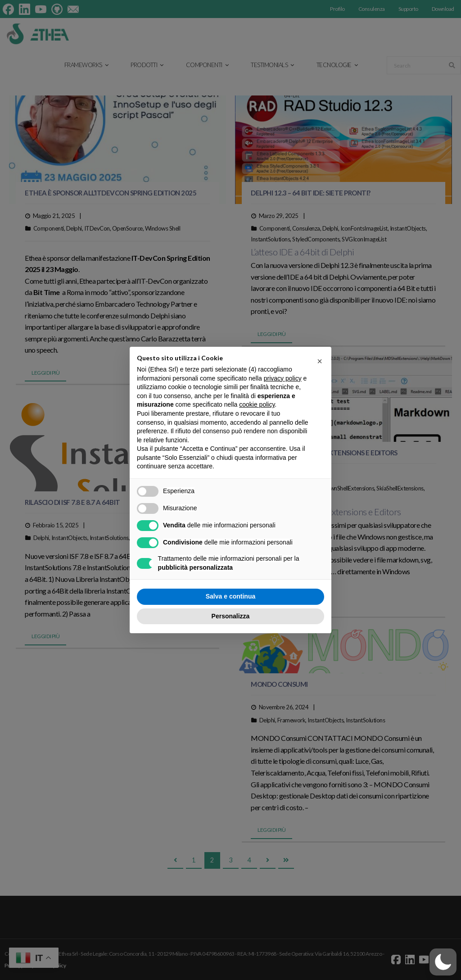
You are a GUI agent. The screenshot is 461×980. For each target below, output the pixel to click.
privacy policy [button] (283, 378)
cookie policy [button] (257, 404)
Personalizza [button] (231, 616)
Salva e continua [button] (230, 596)
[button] (443, 962)
